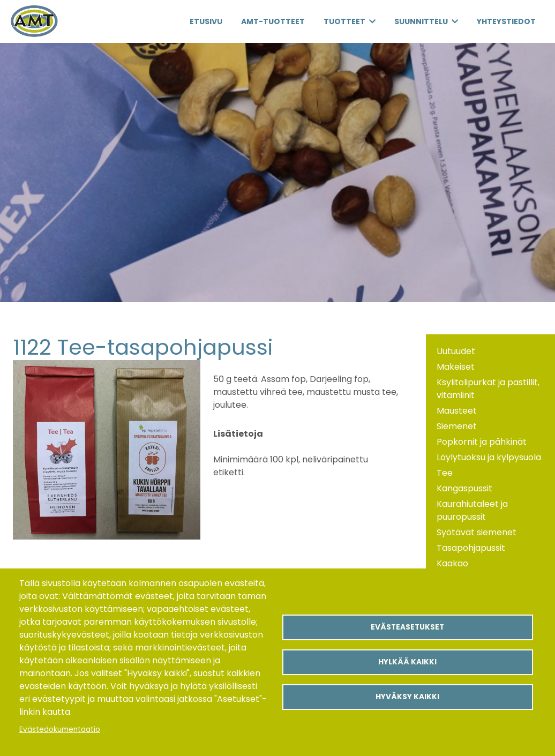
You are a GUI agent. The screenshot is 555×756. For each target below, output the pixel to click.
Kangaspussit (464, 488)
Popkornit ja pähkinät (482, 442)
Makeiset (456, 367)
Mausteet (457, 411)
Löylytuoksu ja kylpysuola (489, 457)
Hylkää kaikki (407, 662)
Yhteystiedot (506, 21)
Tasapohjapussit (471, 548)
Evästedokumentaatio (60, 729)
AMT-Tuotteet (273, 21)
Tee (445, 473)
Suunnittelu (421, 21)
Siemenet (457, 426)
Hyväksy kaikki (407, 697)
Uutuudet (456, 351)
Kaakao (452, 563)
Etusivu (206, 21)
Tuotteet (344, 21)
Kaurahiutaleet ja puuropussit (472, 510)
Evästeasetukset (407, 627)
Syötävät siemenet (477, 532)
